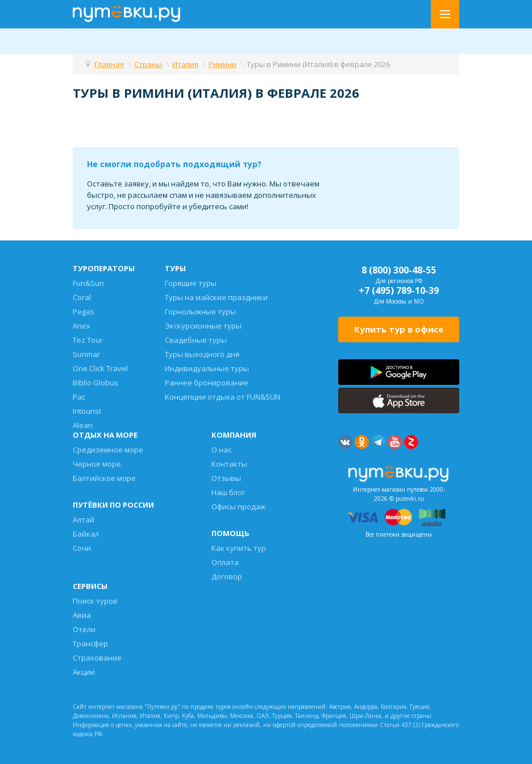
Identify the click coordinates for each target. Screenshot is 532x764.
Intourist (87, 411)
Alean (83, 425)
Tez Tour (88, 340)
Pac (79, 397)
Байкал (86, 534)
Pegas (84, 312)
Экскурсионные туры (203, 326)
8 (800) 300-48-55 (399, 270)
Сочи (82, 548)
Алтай (84, 520)
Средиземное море (108, 450)
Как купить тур (239, 548)
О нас (221, 450)
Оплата (225, 562)
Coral (82, 297)
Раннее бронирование (207, 383)
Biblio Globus (95, 383)
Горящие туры (191, 283)
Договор (227, 576)
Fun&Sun (88, 283)
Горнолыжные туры (200, 312)
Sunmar (86, 354)
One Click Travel (100, 368)
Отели (84, 629)
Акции (84, 672)
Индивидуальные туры (207, 368)
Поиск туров (95, 601)
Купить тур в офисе (399, 329)
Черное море (97, 464)
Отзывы (226, 478)
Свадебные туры (196, 340)
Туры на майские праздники (216, 297)
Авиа (82, 615)
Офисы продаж (238, 506)
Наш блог (228, 492)
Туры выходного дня (202, 354)
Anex (82, 326)
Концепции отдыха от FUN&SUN (223, 397)
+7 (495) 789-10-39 (399, 290)
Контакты (229, 464)
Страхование (97, 658)
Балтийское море (104, 478)
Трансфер (90, 643)
